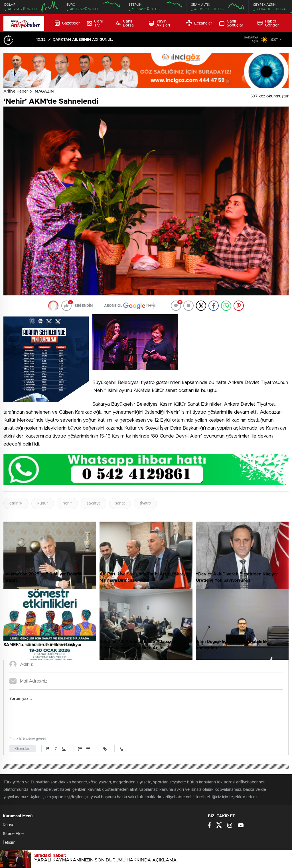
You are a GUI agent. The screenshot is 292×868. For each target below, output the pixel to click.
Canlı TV (95, 23)
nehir (67, 503)
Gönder (23, 749)
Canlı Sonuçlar (231, 23)
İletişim (9, 843)
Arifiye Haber (16, 91)
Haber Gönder (268, 23)
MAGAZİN (44, 91)
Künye (9, 825)
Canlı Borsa (125, 23)
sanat (120, 503)
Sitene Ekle (13, 834)
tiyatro (145, 503)
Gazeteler (67, 23)
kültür (43, 503)
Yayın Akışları (159, 23)
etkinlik (16, 503)
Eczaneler (199, 23)
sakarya (94, 503)
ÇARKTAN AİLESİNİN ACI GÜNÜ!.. (83, 40)
